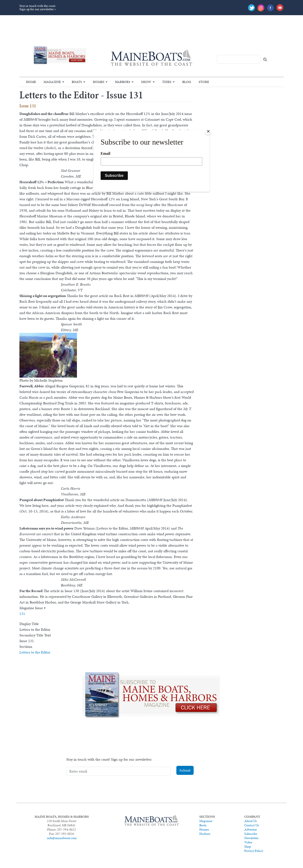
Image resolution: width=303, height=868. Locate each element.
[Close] (208, 131)
